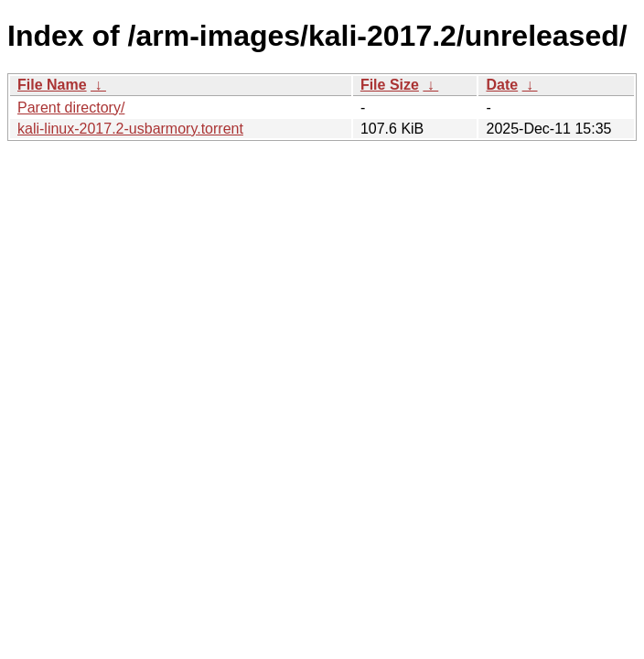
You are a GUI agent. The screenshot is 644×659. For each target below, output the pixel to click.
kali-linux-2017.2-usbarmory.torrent (130, 129)
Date (502, 85)
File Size (390, 85)
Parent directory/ (71, 108)
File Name (52, 85)
